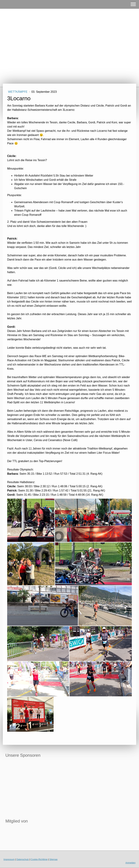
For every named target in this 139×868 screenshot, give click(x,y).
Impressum (9, 859)
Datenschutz (23, 859)
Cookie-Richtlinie (39, 859)
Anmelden (130, 863)
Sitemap (53, 859)
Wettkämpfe (18, 92)
